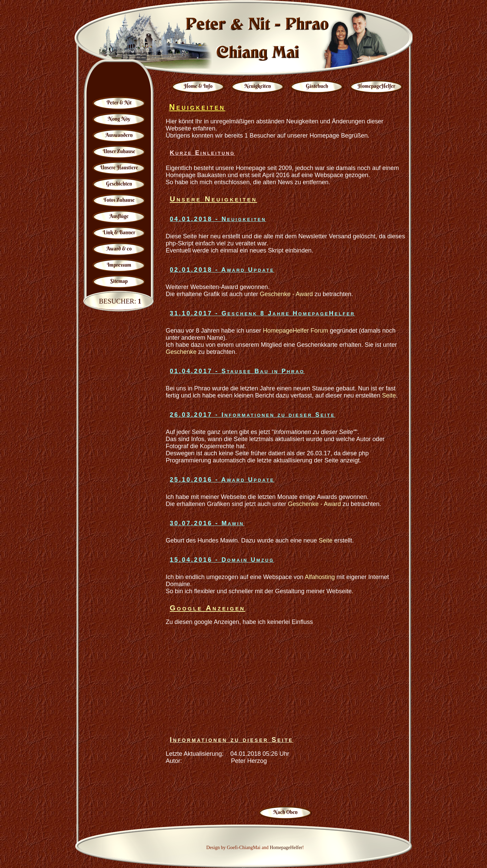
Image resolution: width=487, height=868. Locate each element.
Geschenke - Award (286, 294)
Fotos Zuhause (119, 200)
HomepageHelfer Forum (295, 331)
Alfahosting (320, 577)
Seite (389, 395)
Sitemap (119, 281)
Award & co (119, 249)
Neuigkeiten (258, 86)
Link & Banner (119, 232)
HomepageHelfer (376, 86)
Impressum (119, 265)
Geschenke (181, 352)
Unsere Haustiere (119, 167)
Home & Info (198, 86)
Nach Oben (285, 812)
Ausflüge (119, 216)
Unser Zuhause (119, 151)
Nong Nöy (119, 119)
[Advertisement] (286, 679)
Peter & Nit (119, 103)
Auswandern (119, 135)
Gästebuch (317, 86)
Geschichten (119, 184)
